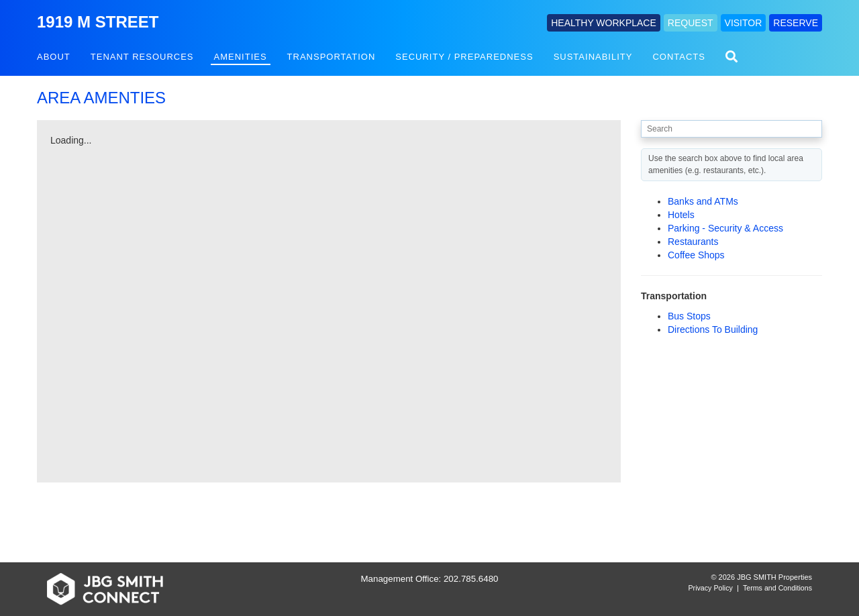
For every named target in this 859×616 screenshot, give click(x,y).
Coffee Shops (696, 255)
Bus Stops (689, 316)
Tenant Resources (142, 57)
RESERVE (796, 23)
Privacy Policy (711, 588)
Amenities (241, 57)
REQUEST (691, 23)
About (54, 57)
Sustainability (593, 57)
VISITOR (744, 23)
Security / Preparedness (464, 57)
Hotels (681, 215)
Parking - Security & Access (725, 228)
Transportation (332, 57)
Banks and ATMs (703, 201)
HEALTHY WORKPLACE (604, 23)
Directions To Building (713, 329)
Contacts (679, 57)
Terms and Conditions (777, 588)
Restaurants (693, 242)
